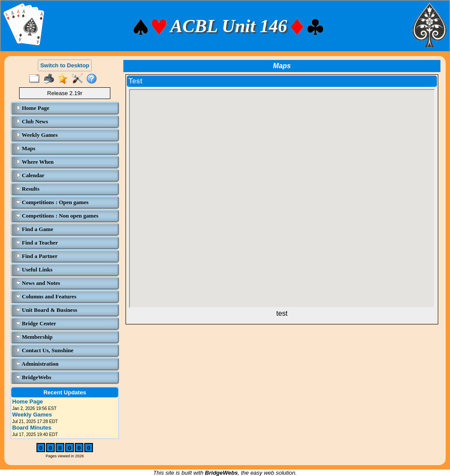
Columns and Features (46, 296)
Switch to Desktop (65, 65)
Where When (35, 162)
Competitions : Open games (52, 202)
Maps (26, 148)
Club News (32, 121)
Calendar (30, 175)
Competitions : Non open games (57, 216)
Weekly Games (37, 135)
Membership (34, 337)
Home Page (33, 108)
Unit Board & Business (47, 310)
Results (28, 189)
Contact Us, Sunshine (45, 350)
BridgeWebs (34, 377)
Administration (37, 364)
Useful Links (34, 269)
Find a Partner (37, 256)
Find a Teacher (37, 243)
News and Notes (38, 283)
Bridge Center (36, 323)
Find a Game (35, 229)
